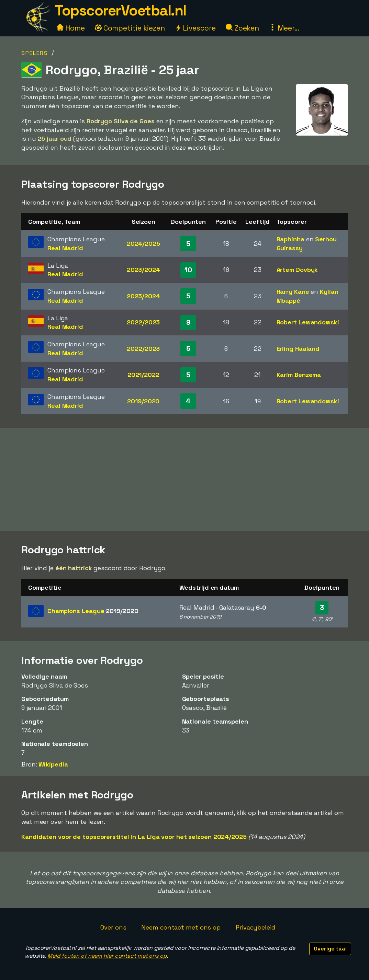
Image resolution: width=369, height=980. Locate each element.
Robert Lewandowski (308, 322)
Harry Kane (293, 292)
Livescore (195, 28)
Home (71, 28)
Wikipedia (53, 764)
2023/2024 (143, 270)
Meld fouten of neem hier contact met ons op (107, 956)
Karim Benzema (299, 375)
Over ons (113, 927)
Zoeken (242, 28)
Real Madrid (65, 248)
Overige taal (330, 949)
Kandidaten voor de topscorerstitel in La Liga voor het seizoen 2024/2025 (134, 837)
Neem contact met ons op (181, 927)
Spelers (35, 53)
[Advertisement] (184, 479)
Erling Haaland (298, 349)
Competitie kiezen (130, 28)
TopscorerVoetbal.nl (121, 10)
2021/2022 (143, 375)
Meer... (284, 28)
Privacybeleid (256, 927)
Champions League (93, 611)
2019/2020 (143, 401)
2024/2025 (143, 244)
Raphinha (290, 239)
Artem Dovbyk (297, 270)
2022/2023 (143, 322)
